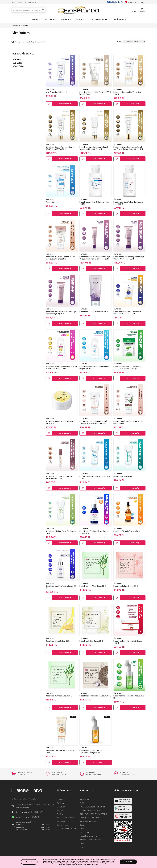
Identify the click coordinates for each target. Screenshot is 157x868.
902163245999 (37, 817)
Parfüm (60, 814)
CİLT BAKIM (50, 19)
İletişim (83, 847)
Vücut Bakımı (19, 66)
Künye (82, 829)
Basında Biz (84, 800)
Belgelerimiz (85, 825)
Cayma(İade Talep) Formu (90, 818)
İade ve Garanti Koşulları (67, 829)
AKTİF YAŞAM (120, 19)
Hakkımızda (84, 832)
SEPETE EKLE (65, 104)
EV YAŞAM (36, 19)
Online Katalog (63, 825)
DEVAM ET (128, 862)
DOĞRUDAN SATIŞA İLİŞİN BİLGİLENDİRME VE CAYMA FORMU (93, 812)
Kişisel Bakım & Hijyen (66, 818)
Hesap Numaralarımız (88, 836)
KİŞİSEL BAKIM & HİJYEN (99, 19)
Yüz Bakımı (18, 63)
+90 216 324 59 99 (30, 2)
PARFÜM (80, 19)
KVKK (82, 803)
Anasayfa (15, 26)
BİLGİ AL (29, 862)
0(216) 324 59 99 (38, 812)
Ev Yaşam (61, 803)
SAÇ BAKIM (66, 19)
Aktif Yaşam (62, 821)
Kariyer (82, 843)
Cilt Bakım (61, 807)
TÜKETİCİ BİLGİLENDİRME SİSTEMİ (93, 807)
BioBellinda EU (115, 2)
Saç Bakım (61, 811)
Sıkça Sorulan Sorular (88, 821)
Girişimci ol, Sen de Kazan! (90, 840)
